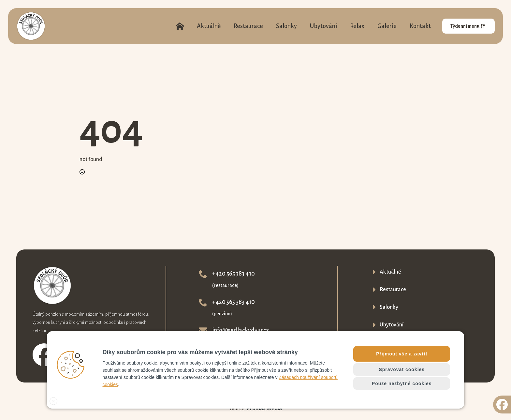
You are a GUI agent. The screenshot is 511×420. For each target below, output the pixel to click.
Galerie (387, 26)
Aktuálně (209, 26)
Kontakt (420, 26)
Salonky (286, 26)
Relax (357, 26)
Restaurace (248, 26)
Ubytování (323, 26)
